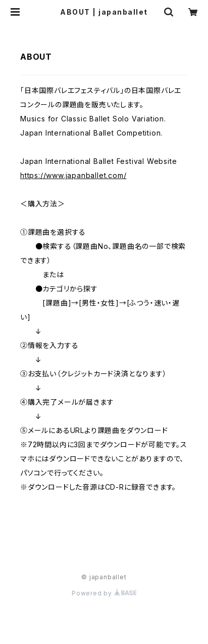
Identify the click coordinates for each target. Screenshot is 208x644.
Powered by (104, 593)
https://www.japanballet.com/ (73, 175)
